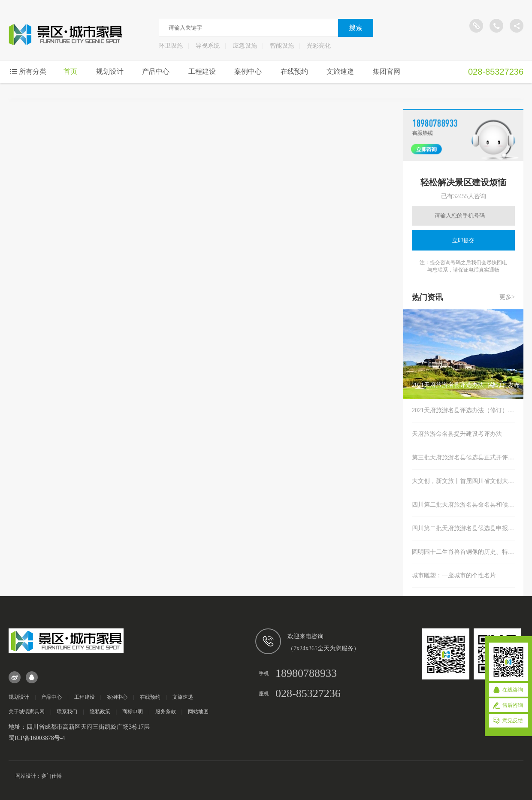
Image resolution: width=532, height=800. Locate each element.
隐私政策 (100, 712)
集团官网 (387, 71)
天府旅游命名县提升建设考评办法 (457, 434)
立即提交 (463, 240)
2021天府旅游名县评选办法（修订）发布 (466, 410)
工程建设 (202, 71)
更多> (507, 297)
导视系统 (208, 46)
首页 (70, 71)
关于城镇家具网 (27, 712)
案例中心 (248, 71)
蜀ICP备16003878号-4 (37, 738)
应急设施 (245, 46)
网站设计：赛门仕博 (39, 776)
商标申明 (133, 712)
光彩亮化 (319, 46)
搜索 (356, 28)
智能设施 (282, 46)
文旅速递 (340, 71)
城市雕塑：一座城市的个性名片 (454, 575)
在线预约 (294, 71)
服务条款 (166, 712)
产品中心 (156, 71)
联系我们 (67, 712)
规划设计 (110, 71)
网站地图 (198, 712)
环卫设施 (171, 46)
